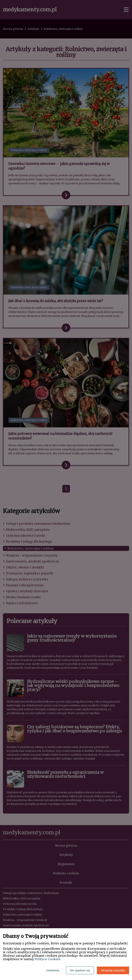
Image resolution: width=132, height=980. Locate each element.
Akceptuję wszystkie (113, 970)
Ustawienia (53, 970)
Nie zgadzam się (80, 970)
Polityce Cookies (48, 959)
